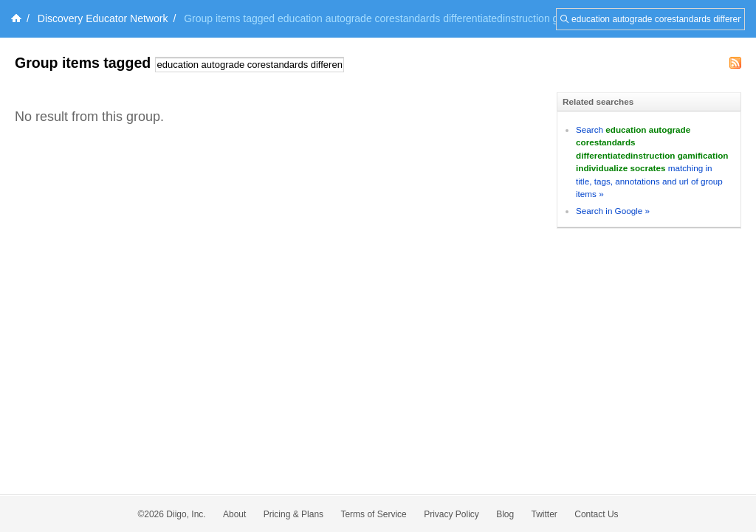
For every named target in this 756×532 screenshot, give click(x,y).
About (234, 514)
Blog (505, 514)
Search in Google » (613, 211)
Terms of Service (373, 514)
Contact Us (596, 514)
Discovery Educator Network (103, 18)
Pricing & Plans (293, 514)
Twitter (544, 514)
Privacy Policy (451, 514)
